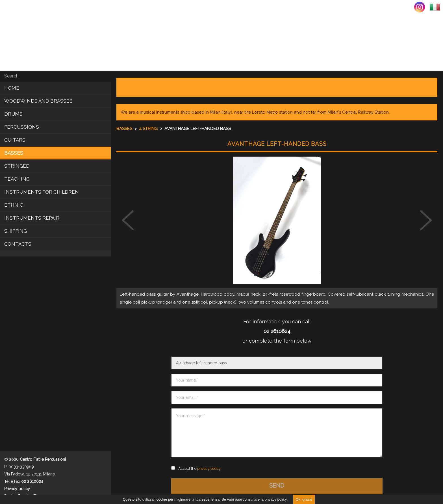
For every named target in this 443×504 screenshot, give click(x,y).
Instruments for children (42, 192)
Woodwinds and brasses (38, 101)
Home (12, 88)
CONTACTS (18, 244)
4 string (149, 129)
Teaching (17, 179)
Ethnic (14, 205)
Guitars (15, 140)
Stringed (17, 166)
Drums (13, 114)
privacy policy (276, 499)
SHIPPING (16, 231)
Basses (14, 153)
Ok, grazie (304, 499)
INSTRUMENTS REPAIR (32, 218)
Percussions (22, 127)
